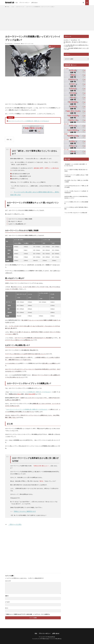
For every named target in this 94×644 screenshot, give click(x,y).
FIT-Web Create (45, 639)
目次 (17, 3)
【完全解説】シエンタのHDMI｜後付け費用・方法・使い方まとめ (76, 165)
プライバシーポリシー (24, 3)
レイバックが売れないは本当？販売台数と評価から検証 (76, 208)
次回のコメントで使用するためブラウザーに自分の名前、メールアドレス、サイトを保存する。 (28, 614)
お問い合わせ (34, 3)
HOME (8, 7)
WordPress (58, 639)
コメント (8, 581)
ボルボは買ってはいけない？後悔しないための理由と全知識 (76, 181)
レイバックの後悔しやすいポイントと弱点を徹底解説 (76, 203)
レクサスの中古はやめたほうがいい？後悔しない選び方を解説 (76, 186)
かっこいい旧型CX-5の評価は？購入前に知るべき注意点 (76, 170)
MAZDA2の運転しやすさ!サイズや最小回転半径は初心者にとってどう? (76, 197)
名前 (7, 596)
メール (7, 602)
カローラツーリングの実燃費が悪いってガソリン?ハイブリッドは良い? (40, 7)
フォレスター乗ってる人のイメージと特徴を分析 (76, 213)
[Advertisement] (47, 19)
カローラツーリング (20, 7)
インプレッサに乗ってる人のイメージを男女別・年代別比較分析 (76, 192)
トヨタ (13, 7)
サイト (7, 608)
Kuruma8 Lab (10, 3)
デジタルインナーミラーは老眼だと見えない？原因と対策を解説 (76, 176)
